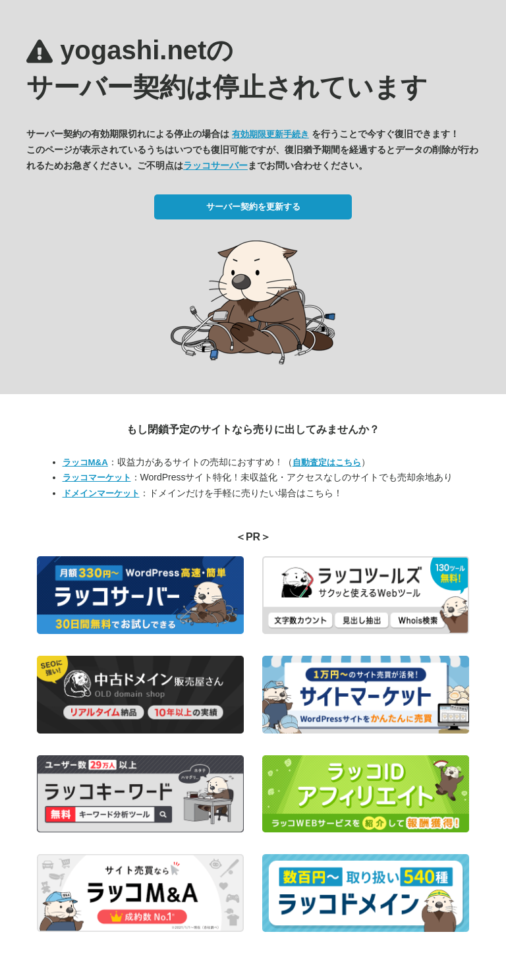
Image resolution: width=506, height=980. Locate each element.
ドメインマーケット (101, 493)
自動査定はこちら (327, 462)
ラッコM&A (85, 462)
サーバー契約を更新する (253, 207)
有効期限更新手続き (270, 134)
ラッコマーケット (97, 477)
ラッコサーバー (215, 165)
